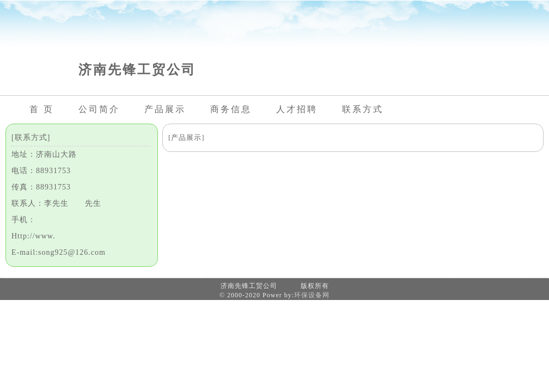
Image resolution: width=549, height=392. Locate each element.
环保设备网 (312, 295)
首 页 (42, 109)
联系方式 (363, 109)
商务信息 (231, 109)
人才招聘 (297, 109)
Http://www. (33, 236)
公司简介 (99, 109)
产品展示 (165, 109)
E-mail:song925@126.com (59, 252)
